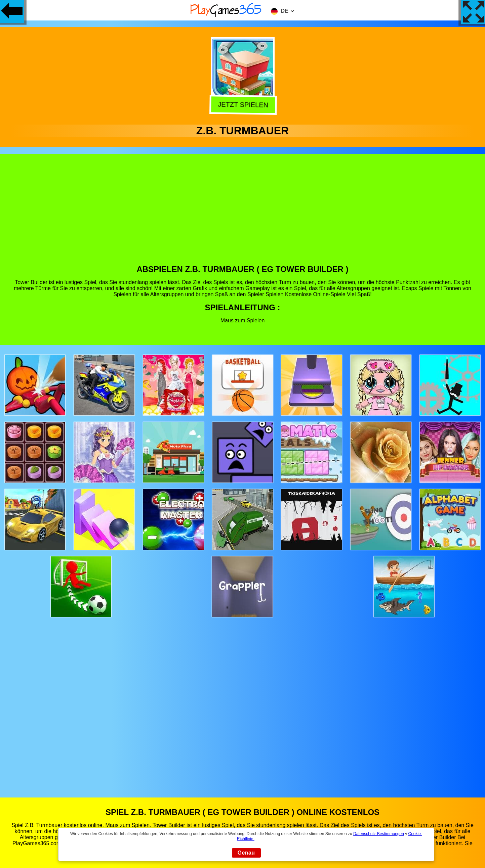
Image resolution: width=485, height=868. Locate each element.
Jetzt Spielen (241, 105)
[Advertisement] (243, 214)
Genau (246, 853)
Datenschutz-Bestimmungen (379, 834)
